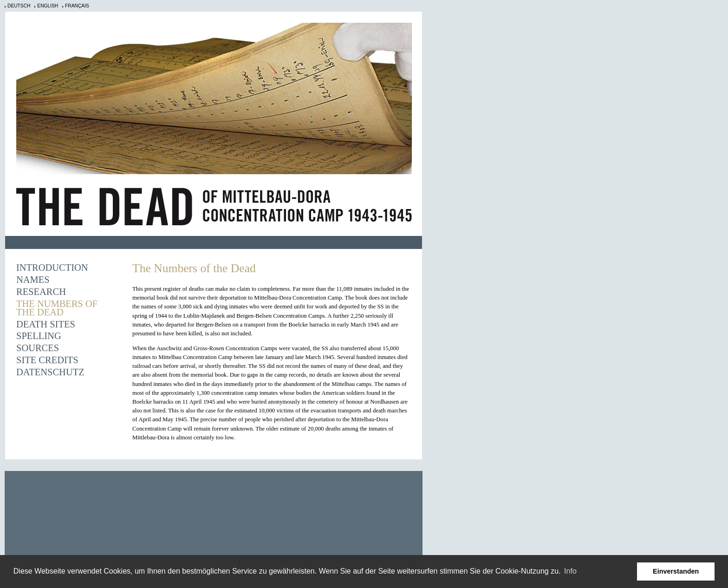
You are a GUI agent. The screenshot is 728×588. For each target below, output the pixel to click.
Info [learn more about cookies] (570, 571)
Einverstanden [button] (676, 571)
